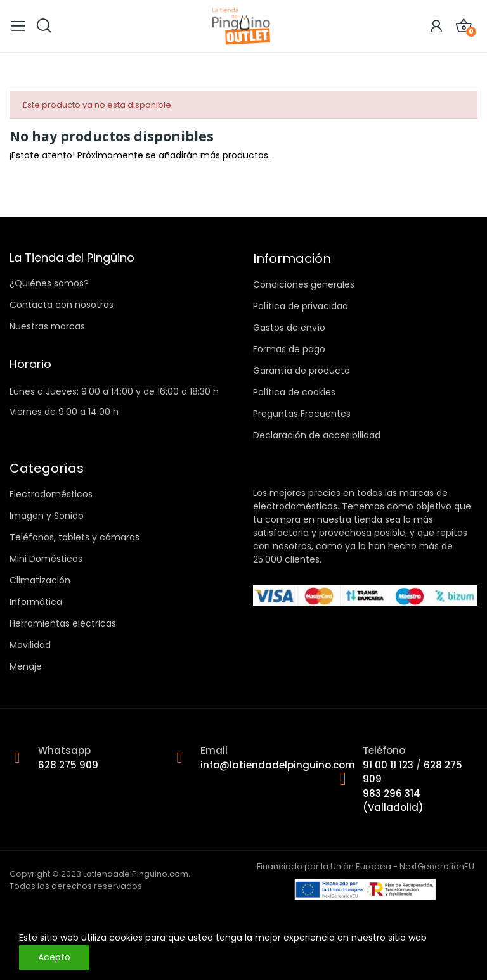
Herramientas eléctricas (63, 623)
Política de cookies (294, 392)
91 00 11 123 (389, 765)
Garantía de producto (302, 371)
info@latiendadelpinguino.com (278, 765)
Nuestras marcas (47, 326)
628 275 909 (68, 765)
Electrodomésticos (51, 494)
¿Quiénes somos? (49, 283)
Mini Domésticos (46, 559)
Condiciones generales (304, 284)
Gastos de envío (289, 328)
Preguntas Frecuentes (302, 414)
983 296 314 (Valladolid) (393, 801)
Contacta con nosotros (62, 305)
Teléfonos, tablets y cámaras (75, 537)
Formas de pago (289, 349)
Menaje (26, 666)
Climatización (40, 580)
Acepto (54, 957)
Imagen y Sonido (47, 516)
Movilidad (30, 645)
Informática (36, 602)
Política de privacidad (301, 306)
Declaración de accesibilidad (317, 435)
